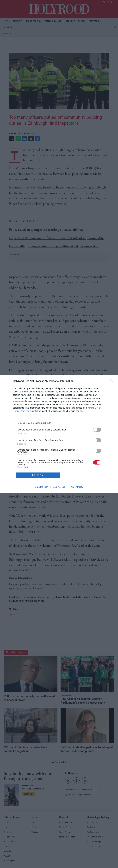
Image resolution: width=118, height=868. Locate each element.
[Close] (112, 381)
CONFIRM (38, 475)
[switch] (97, 430)
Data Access (59, 487)
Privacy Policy (76, 487)
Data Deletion (42, 487)
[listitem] (59, 423)
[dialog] (59, 434)
